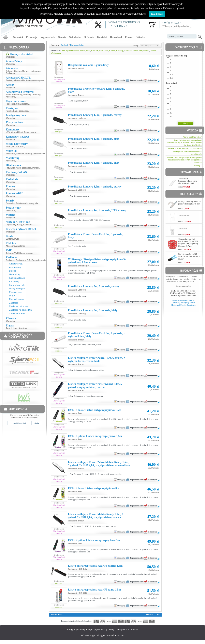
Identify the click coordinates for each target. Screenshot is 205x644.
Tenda (135, 51)
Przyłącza (10, 168)
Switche (20, 154)
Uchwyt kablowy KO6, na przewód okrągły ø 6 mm (190, 202)
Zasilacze (10, 260)
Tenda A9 (183, 229)
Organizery (11, 225)
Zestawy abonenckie (15, 80)
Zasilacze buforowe (18, 306)
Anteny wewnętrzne (35, 80)
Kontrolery (14, 281)
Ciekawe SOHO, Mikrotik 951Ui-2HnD (184, 148)
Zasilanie (21, 246)
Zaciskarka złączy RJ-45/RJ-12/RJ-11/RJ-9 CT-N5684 (190, 256)
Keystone (23, 328)
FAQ (70, 630)
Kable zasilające (21, 111)
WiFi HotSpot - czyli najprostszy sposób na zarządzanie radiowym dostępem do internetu (184, 160)
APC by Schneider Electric (73, 51)
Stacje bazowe (26, 253)
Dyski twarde (30, 132)
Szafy (20, 225)
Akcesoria (10, 97)
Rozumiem (157, 14)
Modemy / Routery (32, 95)
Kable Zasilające (24, 168)
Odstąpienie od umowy (127, 630)
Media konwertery (14, 95)
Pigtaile (36, 168)
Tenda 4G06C (184, 216)
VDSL (8, 147)
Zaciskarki (11, 73)
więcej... (198, 165)
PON (17, 239)
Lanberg (120, 51)
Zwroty (111, 630)
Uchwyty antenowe (31, 71)
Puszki (9, 111)
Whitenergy (56, 53)
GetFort (95, 51)
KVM (8, 132)
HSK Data (104, 51)
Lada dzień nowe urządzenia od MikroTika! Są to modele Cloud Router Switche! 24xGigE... (184, 142)
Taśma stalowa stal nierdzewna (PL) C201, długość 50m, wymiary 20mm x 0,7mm (189, 242)
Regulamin (79, 630)
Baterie (13, 271)
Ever (88, 51)
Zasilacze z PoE (23, 260)
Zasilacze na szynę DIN (21, 310)
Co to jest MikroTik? (192, 137)
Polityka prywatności (95, 630)
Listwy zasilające (17, 289)
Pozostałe (10, 104)
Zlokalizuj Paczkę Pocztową (183, 305)
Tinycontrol (144, 51)
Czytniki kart (17, 132)
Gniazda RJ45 (23, 104)
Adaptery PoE (16, 264)
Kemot (112, 51)
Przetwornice (15, 292)
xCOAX (16, 147)
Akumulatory (15, 267)
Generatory (15, 274)
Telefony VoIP (12, 253)
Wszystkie (10, 57)
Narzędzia (33, 203)
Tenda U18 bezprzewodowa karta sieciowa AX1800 (188, 181)
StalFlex (128, 51)
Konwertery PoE (17, 285)
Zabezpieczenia (39, 260)
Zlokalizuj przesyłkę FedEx (183, 303)
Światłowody (22, 203)
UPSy (12, 296)
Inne (15, 328)
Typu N (9, 328)
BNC (22, 147)
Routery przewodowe (35, 154)
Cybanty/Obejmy (13, 71)
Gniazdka (10, 203)
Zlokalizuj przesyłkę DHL (183, 300)
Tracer (153, 51)
